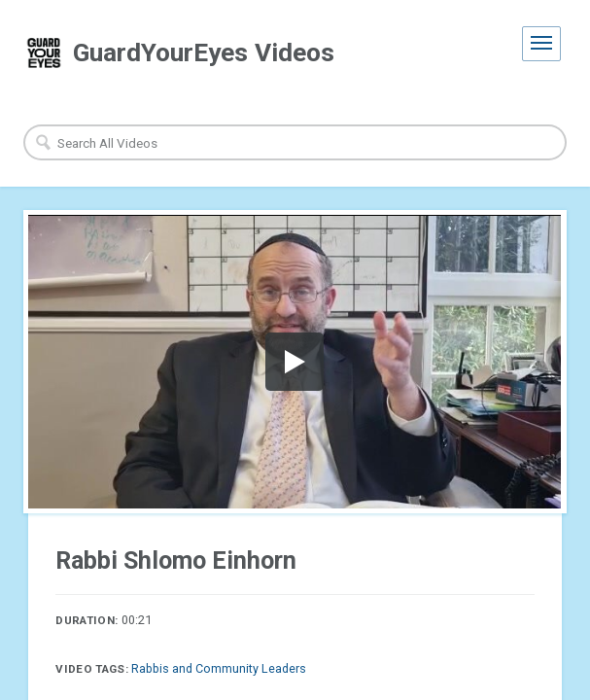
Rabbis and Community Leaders (219, 668)
